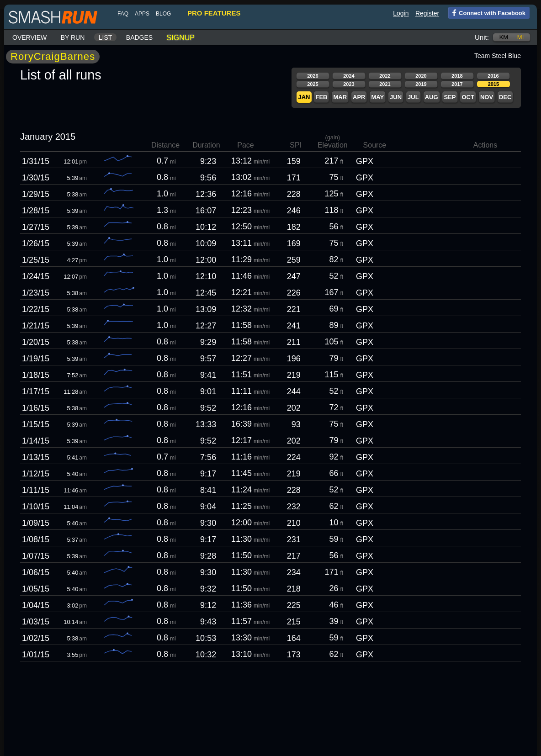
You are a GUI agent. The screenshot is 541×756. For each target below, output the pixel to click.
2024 (349, 76)
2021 (385, 84)
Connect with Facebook (487, 12)
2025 (313, 84)
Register (427, 13)
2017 (457, 84)
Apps (142, 14)
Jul (413, 97)
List (106, 37)
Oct (468, 97)
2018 (457, 76)
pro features (214, 13)
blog (163, 14)
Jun (396, 97)
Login (401, 13)
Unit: (482, 37)
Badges (139, 37)
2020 (421, 76)
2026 (313, 76)
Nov (487, 97)
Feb (321, 97)
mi (520, 37)
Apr (359, 97)
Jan (304, 97)
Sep (450, 97)
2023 (349, 84)
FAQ (123, 14)
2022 (385, 76)
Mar (340, 97)
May (377, 97)
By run (73, 37)
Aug (432, 97)
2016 (493, 76)
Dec (505, 97)
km (504, 37)
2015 (493, 84)
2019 (421, 84)
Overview (29, 37)
